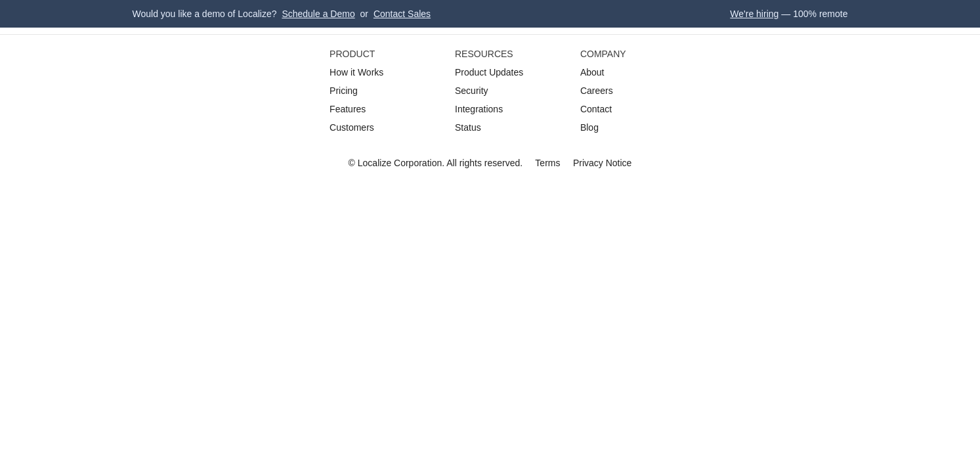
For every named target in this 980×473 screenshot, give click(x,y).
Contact (596, 109)
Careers (597, 91)
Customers (352, 127)
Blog (589, 127)
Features (348, 109)
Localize (374, 163)
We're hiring (754, 14)
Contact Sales (402, 14)
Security (472, 91)
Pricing (344, 91)
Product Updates (489, 72)
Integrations (479, 109)
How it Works (356, 72)
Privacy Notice (602, 163)
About (592, 72)
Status (468, 127)
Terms (547, 163)
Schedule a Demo (318, 14)
